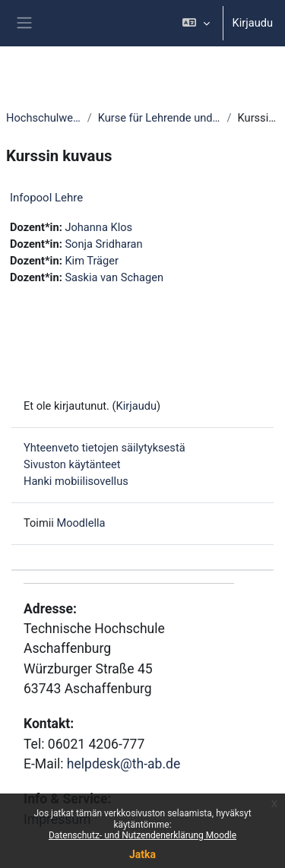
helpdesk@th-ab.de (123, 764)
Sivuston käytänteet (72, 464)
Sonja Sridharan (103, 244)
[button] (196, 23)
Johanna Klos (98, 227)
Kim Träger (92, 261)
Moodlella (81, 523)
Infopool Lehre (46, 198)
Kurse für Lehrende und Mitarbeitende (160, 118)
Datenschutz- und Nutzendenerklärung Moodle (142, 835)
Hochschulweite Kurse (44, 118)
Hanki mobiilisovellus (76, 481)
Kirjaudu (253, 23)
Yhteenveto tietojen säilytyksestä (104, 448)
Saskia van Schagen (114, 277)
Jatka (142, 854)
